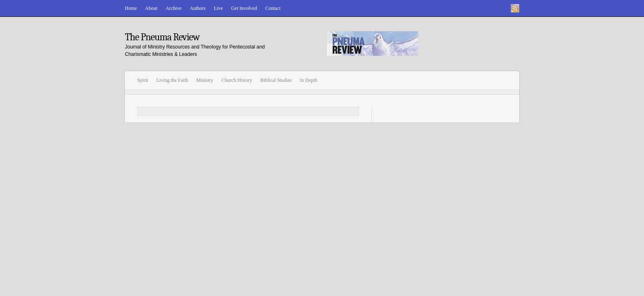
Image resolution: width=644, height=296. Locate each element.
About (151, 8)
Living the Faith (172, 80)
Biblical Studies (276, 80)
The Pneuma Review (162, 37)
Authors (198, 8)
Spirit (143, 80)
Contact (273, 8)
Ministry (205, 80)
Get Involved (244, 8)
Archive (174, 8)
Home (131, 8)
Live (218, 8)
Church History (237, 80)
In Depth (308, 80)
